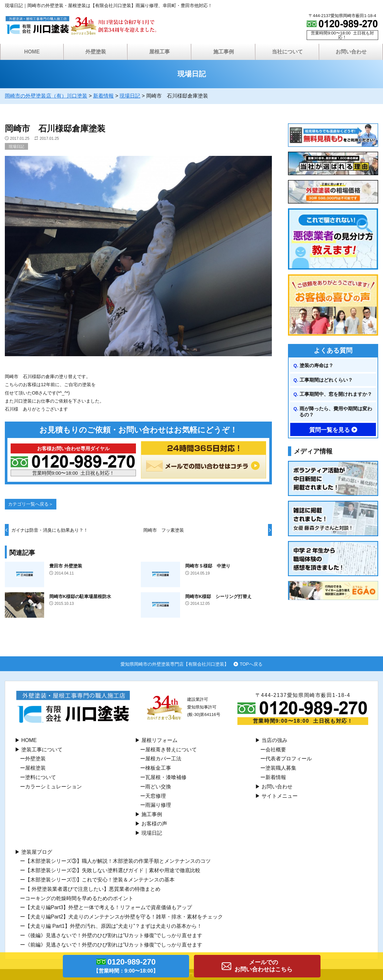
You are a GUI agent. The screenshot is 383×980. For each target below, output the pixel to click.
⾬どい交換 (158, 787)
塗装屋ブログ (37, 852)
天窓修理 (156, 796)
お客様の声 (154, 824)
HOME (32, 52)
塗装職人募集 (281, 768)
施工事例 (224, 52)
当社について (287, 52)
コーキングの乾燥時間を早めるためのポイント (79, 898)
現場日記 (16, 147)
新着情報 (276, 777)
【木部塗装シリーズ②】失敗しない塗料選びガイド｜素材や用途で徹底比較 (113, 870)
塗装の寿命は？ (316, 365)
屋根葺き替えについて (171, 750)
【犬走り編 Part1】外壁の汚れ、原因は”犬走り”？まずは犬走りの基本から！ (114, 926)
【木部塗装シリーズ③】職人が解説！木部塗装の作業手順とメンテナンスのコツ (118, 861)
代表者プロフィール (289, 759)
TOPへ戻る (251, 664)
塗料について (41, 777)
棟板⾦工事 (158, 768)
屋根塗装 (35, 768)
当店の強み (274, 740)
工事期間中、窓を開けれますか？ (336, 394)
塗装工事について (42, 750)
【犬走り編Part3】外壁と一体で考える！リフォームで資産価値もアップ (109, 907)
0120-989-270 (126, 967)
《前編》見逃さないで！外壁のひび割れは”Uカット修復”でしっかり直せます (114, 945)
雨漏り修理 (158, 805)
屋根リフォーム (159, 740)
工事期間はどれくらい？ (326, 380)
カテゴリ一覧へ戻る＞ (31, 504)
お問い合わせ (351, 52)
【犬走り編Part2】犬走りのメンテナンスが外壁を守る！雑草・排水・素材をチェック (124, 917)
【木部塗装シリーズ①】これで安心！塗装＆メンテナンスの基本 (100, 880)
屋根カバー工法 (163, 759)
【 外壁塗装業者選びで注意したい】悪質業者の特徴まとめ (93, 889)
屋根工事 (159, 52)
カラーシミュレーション (53, 787)
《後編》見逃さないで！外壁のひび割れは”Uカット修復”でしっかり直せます (114, 935)
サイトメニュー (280, 796)
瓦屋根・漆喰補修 (166, 777)
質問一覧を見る (330, 430)
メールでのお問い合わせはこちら (263, 966)
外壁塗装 (96, 52)
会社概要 (276, 750)
